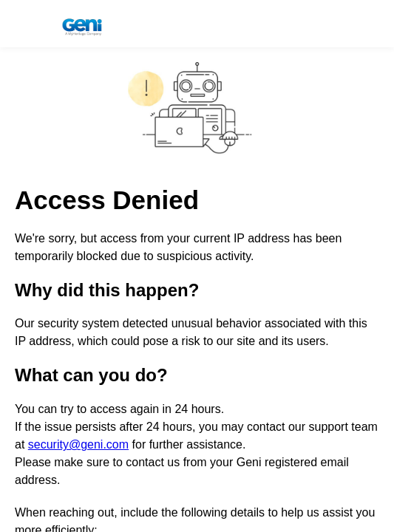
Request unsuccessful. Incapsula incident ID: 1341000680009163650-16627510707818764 (197, 266)
